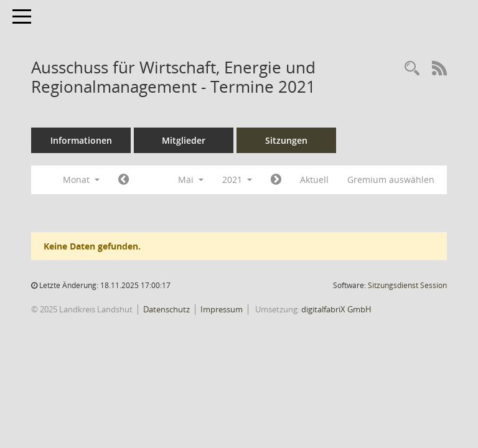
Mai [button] (191, 180)
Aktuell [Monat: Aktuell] (314, 180)
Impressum (222, 309)
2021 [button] (237, 180)
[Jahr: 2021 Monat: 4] (124, 180)
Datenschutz (166, 309)
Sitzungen (286, 140)
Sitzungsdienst (407, 285)
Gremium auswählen (391, 180)
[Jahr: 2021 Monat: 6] (276, 180)
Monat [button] (81, 180)
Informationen (81, 140)
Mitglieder (184, 140)
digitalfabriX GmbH (336, 309)
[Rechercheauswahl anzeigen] (412, 69)
